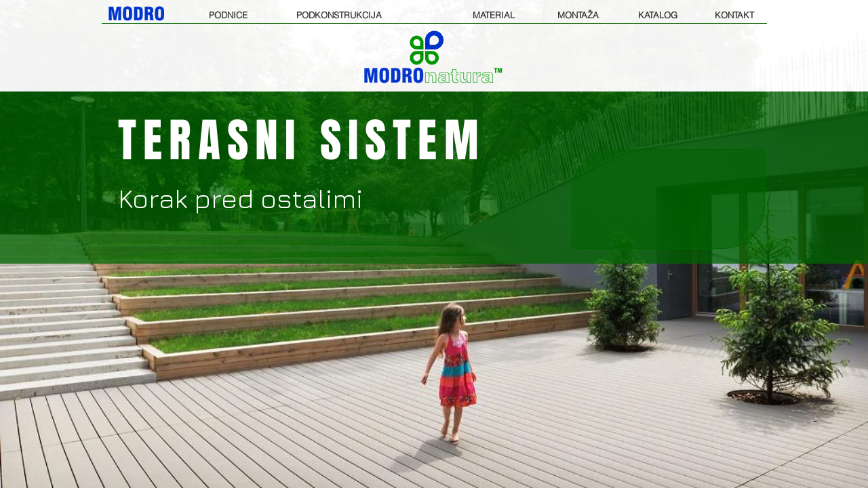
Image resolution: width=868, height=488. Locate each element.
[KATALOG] (658, 15)
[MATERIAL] (493, 15)
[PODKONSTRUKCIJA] (339, 15)
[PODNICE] (228, 15)
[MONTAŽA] (578, 15)
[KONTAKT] (734, 15)
